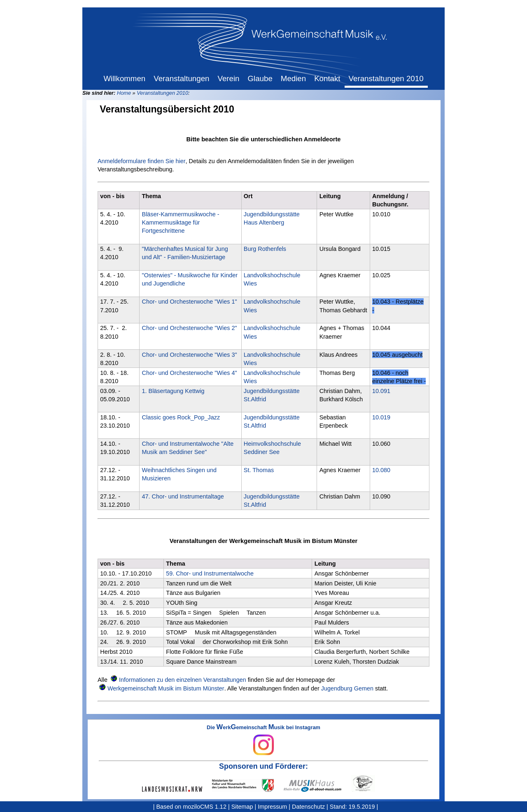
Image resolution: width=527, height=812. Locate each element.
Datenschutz (308, 807)
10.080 (381, 470)
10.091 (381, 391)
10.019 (381, 417)
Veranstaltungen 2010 (162, 93)
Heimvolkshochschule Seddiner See (272, 448)
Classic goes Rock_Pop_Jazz (181, 417)
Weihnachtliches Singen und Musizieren (179, 474)
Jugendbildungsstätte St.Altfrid (272, 395)
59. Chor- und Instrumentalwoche (210, 573)
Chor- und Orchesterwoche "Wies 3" (190, 355)
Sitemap (242, 807)
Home (124, 93)
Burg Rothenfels (265, 249)
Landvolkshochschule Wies (272, 279)
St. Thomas (259, 470)
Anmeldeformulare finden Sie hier (142, 161)
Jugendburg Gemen (347, 688)
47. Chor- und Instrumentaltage (183, 496)
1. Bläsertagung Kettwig (173, 391)
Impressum (272, 807)
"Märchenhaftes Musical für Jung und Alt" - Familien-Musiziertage (185, 253)
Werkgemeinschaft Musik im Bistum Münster (166, 688)
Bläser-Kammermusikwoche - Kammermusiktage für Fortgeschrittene (181, 222)
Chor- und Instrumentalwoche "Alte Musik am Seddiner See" (188, 448)
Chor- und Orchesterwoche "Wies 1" (190, 302)
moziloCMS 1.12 (205, 807)
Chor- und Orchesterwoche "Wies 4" (190, 373)
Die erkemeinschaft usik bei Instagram (263, 740)
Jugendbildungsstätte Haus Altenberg (272, 218)
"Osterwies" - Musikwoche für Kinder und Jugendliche (190, 279)
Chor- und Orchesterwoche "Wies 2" (190, 328)
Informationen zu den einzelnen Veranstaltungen (183, 680)
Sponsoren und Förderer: (263, 766)
